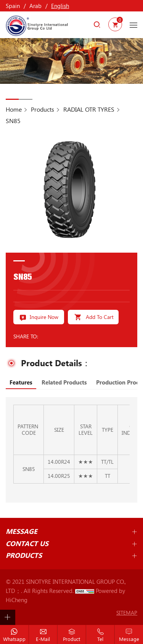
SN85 (13, 121)
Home (14, 109)
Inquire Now (44, 317)
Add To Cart (100, 317)
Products (43, 109)
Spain (13, 6)
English (60, 6)
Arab (35, 6)
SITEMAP (127, 613)
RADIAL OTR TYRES (89, 109)
